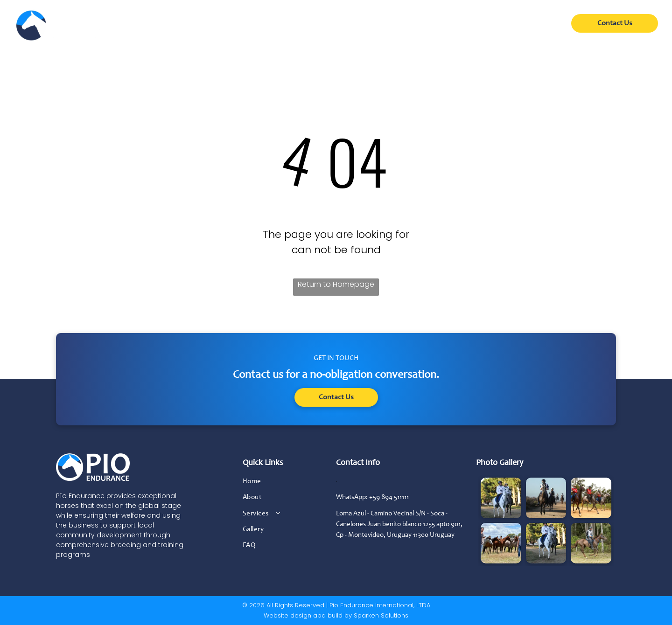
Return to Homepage (336, 284)
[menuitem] (255, 27)
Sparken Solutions (381, 615)
